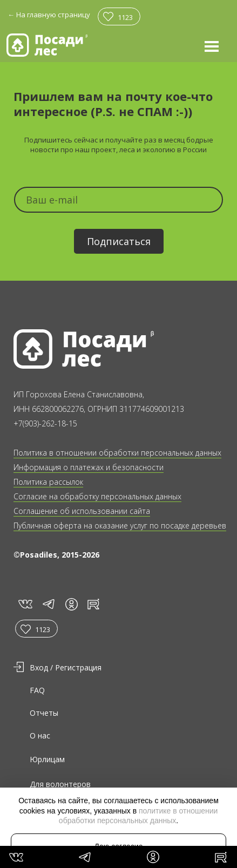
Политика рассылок (48, 482)
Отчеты (44, 713)
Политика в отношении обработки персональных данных (117, 453)
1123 (125, 17)
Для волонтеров (60, 784)
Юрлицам (47, 759)
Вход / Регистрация (66, 667)
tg (48, 603)
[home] (47, 45)
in (71, 604)
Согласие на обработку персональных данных (97, 496)
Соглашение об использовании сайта (82, 511)
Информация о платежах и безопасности (89, 467)
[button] (212, 46)
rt (92, 603)
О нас (40, 735)
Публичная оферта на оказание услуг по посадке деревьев (120, 525)
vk (25, 603)
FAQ (37, 690)
